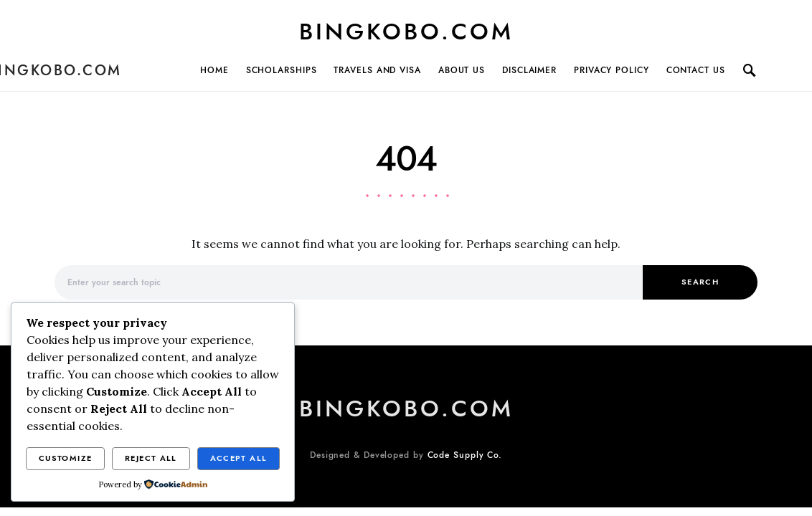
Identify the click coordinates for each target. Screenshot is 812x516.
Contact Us (696, 70)
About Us (462, 70)
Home (214, 70)
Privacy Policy (612, 70)
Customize (65, 458)
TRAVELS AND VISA (377, 70)
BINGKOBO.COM (406, 32)
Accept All (239, 458)
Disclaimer (529, 70)
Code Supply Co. (465, 455)
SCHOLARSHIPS (282, 70)
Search (700, 282)
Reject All (151, 458)
